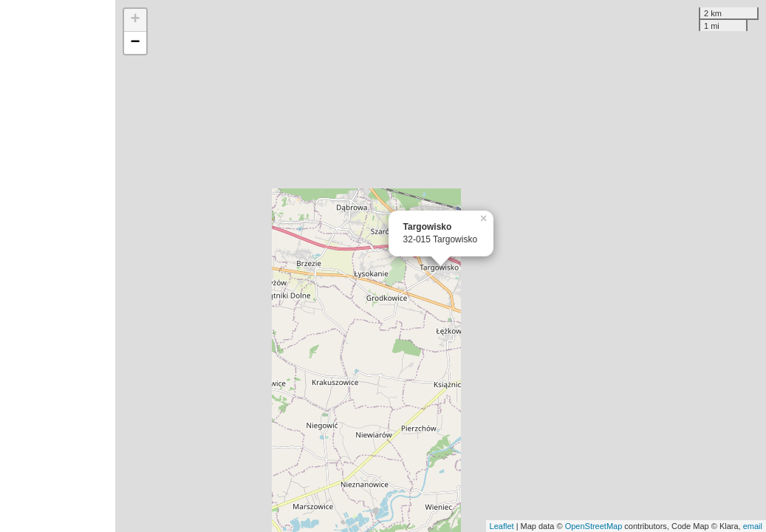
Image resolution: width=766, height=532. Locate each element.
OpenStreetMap (594, 526)
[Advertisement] (58, 266)
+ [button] (135, 20)
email (753, 526)
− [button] (135, 43)
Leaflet (502, 526)
